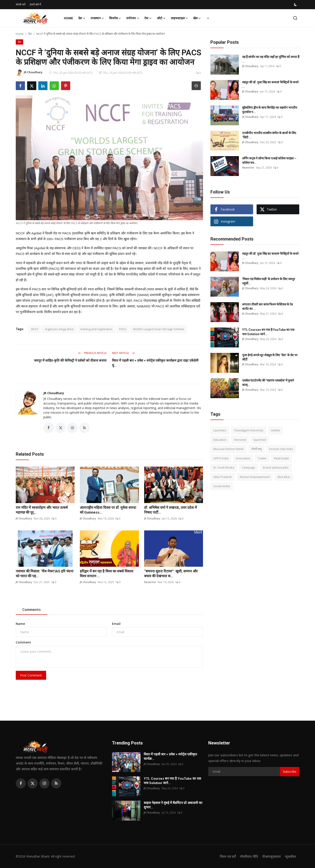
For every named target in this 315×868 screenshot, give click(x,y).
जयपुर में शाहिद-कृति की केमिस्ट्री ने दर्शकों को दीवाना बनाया (70, 361)
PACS (123, 329)
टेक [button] (148, 18)
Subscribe (290, 771)
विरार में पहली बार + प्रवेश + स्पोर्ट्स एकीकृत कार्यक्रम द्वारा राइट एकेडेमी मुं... (155, 363)
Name (20, 624)
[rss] (56, 783)
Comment (23, 642)
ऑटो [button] (161, 18)
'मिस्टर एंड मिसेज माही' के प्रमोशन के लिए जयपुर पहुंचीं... (269, 281)
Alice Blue (284, 477)
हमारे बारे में (35, 4)
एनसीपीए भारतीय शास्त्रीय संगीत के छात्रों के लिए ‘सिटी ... (269, 135)
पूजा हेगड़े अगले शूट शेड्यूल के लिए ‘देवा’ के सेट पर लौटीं (270, 357)
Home (68, 18)
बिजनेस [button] (115, 18)
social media (222, 486)
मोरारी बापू (256, 449)
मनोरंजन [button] (133, 18)
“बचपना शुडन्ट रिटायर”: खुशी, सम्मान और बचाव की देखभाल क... (171, 574)
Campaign (249, 467)
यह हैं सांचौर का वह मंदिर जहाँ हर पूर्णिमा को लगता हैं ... (271, 59)
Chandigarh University (249, 430)
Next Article (123, 353)
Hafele (276, 430)
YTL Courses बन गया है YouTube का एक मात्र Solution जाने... (268, 332)
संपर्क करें (21, 4)
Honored (240, 440)
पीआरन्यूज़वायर (271, 856)
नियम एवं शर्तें (227, 856)
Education (220, 440)
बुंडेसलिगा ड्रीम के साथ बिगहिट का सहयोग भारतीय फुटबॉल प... (270, 110)
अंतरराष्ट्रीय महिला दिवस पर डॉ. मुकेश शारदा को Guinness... (108, 510)
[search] (295, 18)
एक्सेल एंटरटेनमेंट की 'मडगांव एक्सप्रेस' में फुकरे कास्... (268, 383)
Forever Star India (281, 449)
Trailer (262, 458)
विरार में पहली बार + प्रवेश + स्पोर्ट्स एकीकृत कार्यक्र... (170, 756)
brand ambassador (276, 467)
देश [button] (82, 18)
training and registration (96, 329)
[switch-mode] (296, 5)
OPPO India (221, 458)
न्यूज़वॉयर (290, 856)
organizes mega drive (59, 329)
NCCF (35, 329)
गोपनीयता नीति (249, 856)
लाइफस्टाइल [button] (179, 18)
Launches (220, 430)
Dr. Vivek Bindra (224, 467)
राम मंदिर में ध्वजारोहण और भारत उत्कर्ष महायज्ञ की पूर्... (42, 510)
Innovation (243, 458)
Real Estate (282, 458)
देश (30, 34)
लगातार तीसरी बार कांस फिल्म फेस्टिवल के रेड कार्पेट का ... (267, 307)
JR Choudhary (54, 393)
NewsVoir (150, 582)
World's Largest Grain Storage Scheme (159, 329)
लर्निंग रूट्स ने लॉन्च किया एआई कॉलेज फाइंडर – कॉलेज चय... (269, 160)
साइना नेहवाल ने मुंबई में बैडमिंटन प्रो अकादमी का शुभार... (173, 805)
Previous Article (92, 353)
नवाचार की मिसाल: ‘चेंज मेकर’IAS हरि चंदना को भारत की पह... (45, 574)
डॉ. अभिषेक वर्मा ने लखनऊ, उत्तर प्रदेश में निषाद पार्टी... (171, 510)
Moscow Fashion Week (228, 449)
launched (260, 440)
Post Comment (31, 675)
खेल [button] (197, 18)
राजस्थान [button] (97, 18)
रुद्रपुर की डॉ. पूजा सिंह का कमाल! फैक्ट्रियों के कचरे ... (270, 84)
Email (116, 624)
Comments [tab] (31, 610)
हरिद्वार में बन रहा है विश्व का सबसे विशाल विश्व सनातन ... (107, 574)
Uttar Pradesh (223, 477)
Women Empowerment (255, 477)
